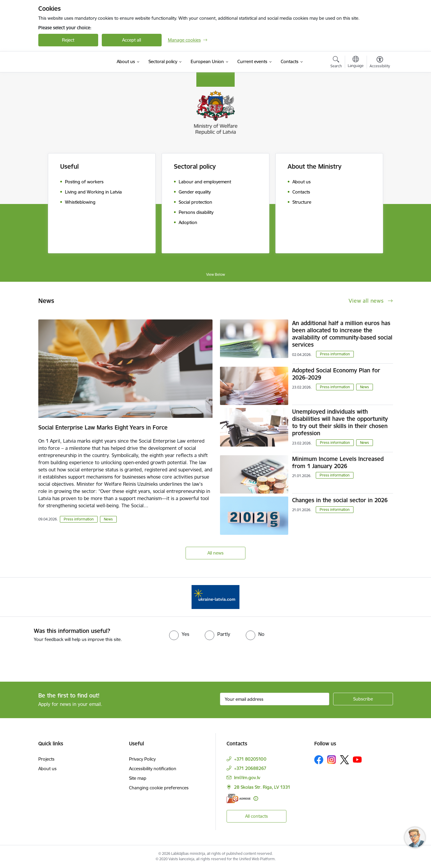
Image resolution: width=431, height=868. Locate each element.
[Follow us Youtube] (357, 759)
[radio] (179, 634)
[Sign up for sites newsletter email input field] (275, 699)
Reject (68, 40)
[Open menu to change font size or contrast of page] (380, 63)
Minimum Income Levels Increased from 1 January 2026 (338, 462)
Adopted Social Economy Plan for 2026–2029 (336, 374)
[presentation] (50, 660)
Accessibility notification (153, 769)
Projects (46, 759)
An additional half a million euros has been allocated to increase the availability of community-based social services (342, 334)
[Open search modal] (336, 63)
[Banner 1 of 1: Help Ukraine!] (215, 597)
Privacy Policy (142, 759)
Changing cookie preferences (159, 788)
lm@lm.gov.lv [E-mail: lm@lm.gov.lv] (247, 778)
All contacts (257, 816)
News (108, 519)
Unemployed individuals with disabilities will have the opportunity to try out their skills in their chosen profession (340, 422)
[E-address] (239, 798)
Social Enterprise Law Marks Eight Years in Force (103, 427)
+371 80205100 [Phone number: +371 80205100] (250, 759)
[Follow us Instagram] (332, 760)
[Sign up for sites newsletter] (363, 699)
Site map (138, 778)
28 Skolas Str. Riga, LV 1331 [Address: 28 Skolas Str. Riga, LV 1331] (262, 787)
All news (215, 553)
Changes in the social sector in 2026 (340, 500)
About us (47, 769)
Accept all (132, 40)
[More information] (256, 798)
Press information (79, 519)
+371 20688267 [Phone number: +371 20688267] (250, 768)
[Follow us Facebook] (319, 760)
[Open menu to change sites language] (356, 63)
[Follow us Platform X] (345, 760)
